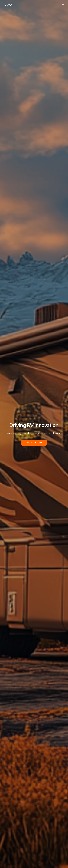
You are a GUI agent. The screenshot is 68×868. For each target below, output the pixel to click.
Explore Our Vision (34, 443)
